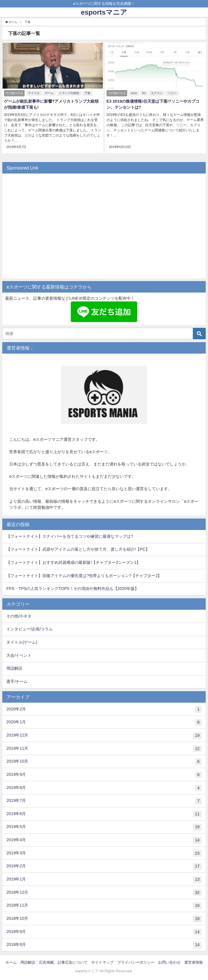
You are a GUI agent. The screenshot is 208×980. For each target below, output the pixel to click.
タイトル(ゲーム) (22, 641)
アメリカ (34, 92)
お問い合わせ (169, 962)
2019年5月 (104, 826)
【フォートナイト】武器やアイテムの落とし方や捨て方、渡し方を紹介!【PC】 (78, 548)
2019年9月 (104, 774)
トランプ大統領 (69, 92)
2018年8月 (104, 944)
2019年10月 (104, 761)
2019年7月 (104, 800)
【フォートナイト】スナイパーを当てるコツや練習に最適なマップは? (70, 535)
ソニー (172, 92)
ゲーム (49, 92)
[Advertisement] (104, 228)
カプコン (156, 92)
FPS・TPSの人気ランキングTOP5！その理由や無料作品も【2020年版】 (72, 588)
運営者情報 (194, 962)
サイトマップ (102, 962)
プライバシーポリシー (136, 962)
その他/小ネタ (19, 615)
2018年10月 (104, 918)
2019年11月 (104, 748)
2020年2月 (104, 708)
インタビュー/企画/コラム (30, 628)
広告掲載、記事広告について (63, 962)
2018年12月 (104, 892)
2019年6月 (104, 813)
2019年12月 (104, 735)
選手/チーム (17, 681)
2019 (133, 92)
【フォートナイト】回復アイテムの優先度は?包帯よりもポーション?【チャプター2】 (84, 574)
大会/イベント (19, 654)
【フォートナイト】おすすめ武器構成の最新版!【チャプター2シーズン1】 (73, 561)
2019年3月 (104, 852)
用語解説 (14, 667)
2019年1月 (104, 879)
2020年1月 (104, 722)
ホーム (11, 962)
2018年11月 (104, 905)
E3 (144, 92)
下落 (87, 92)
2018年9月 (104, 931)
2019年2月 (104, 866)
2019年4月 (104, 839)
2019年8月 (104, 787)
